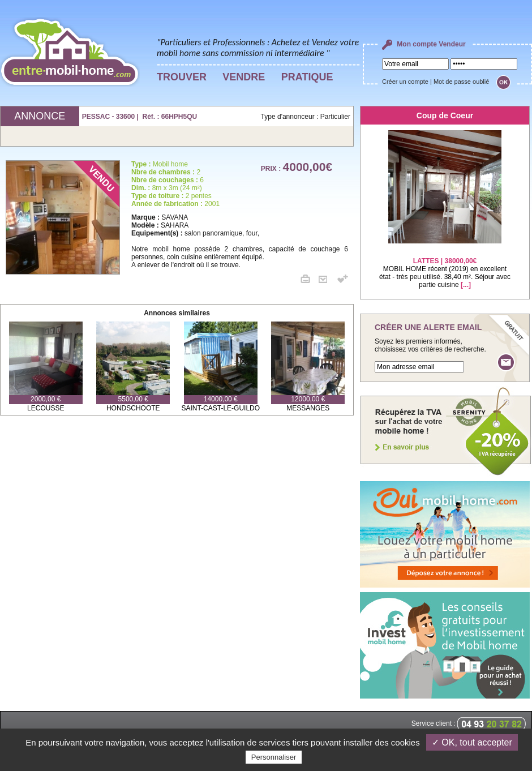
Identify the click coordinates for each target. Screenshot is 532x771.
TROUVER (182, 77)
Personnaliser (274, 757)
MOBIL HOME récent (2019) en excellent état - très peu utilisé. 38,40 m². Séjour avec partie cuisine (445, 266)
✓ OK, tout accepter (472, 742)
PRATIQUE (307, 77)
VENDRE (244, 77)
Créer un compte (405, 82)
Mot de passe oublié (461, 82)
